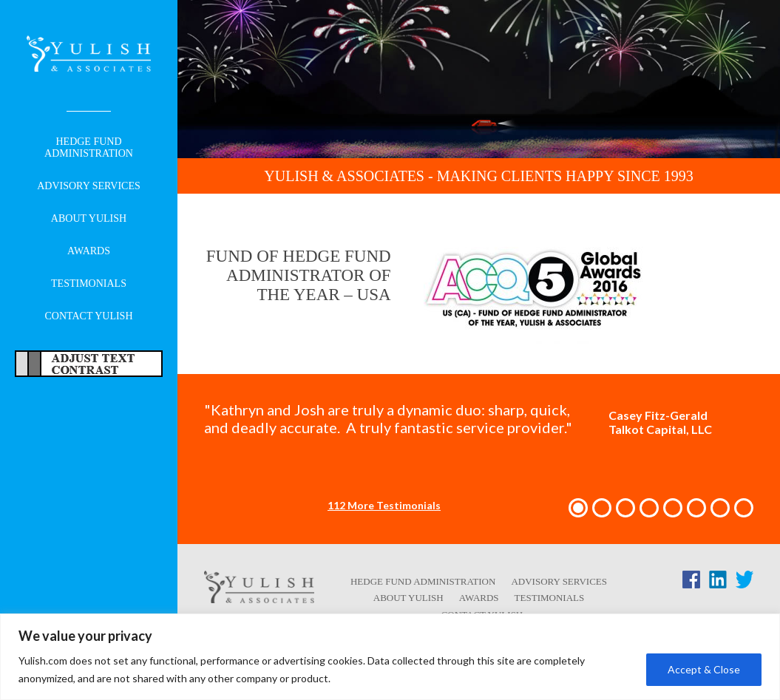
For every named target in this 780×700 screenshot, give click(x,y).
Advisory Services (89, 186)
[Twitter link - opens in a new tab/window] (745, 582)
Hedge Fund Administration (89, 147)
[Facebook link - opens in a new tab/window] (691, 582)
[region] (390, 657)
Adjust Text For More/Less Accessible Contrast (89, 364)
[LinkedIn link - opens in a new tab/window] (718, 582)
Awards (89, 251)
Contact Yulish (88, 316)
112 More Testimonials (384, 505)
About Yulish (89, 218)
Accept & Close (704, 669)
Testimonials (89, 283)
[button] (578, 508)
